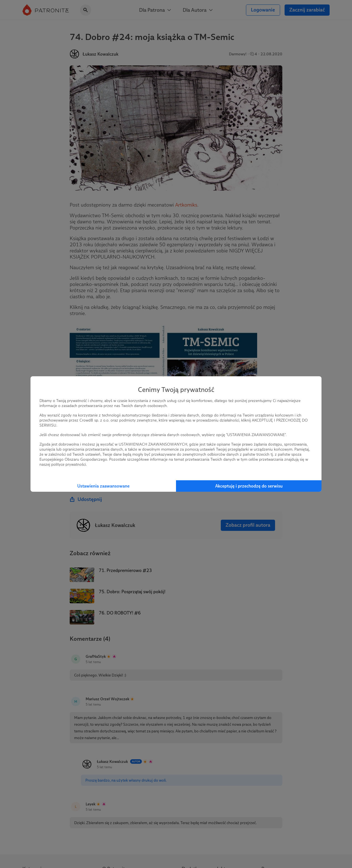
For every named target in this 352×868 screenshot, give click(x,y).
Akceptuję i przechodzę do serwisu (249, 486)
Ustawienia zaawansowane (103, 486)
